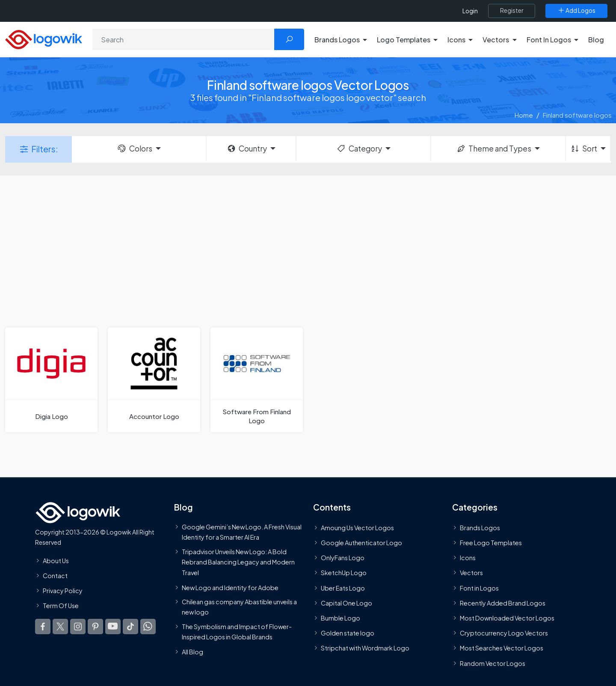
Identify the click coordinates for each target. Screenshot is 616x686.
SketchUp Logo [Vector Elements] (344, 573)
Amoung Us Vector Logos (357, 528)
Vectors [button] (496, 40)
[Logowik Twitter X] (60, 627)
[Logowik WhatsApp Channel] (148, 627)
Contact (55, 576)
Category (359, 148)
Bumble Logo (341, 618)
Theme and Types (494, 148)
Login (470, 11)
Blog (596, 40)
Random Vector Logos (493, 663)
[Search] (184, 39)
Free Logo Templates (491, 543)
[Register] (512, 11)
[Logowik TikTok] (130, 627)
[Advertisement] (308, 250)
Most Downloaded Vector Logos (507, 618)
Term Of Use (61, 606)
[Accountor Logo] (154, 380)
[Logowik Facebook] (43, 627)
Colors (134, 148)
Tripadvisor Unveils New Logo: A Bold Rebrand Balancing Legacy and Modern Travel (238, 562)
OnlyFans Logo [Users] (343, 558)
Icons (468, 558)
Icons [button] (456, 40)
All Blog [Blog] (192, 652)
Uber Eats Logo (343, 588)
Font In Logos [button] (549, 40)
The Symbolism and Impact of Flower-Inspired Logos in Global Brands (237, 632)
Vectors (471, 573)
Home (524, 115)
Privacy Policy (63, 591)
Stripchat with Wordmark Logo (365, 648)
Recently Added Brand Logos (503, 603)
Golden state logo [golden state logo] (348, 633)
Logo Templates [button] (404, 40)
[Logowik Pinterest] (95, 627)
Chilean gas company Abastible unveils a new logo (239, 607)
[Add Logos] (576, 11)
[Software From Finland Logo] (257, 380)
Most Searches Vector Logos (502, 648)
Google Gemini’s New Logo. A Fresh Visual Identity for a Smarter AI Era (242, 532)
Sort (584, 148)
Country (247, 148)
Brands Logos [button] (337, 40)
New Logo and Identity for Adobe (230, 588)
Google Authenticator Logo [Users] (361, 543)
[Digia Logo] (51, 380)
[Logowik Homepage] (44, 38)
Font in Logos (479, 588)
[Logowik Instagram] (78, 627)
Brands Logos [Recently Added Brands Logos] (480, 528)
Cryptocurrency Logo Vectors (504, 633)
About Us (56, 561)
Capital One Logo (346, 603)
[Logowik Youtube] (113, 627)
